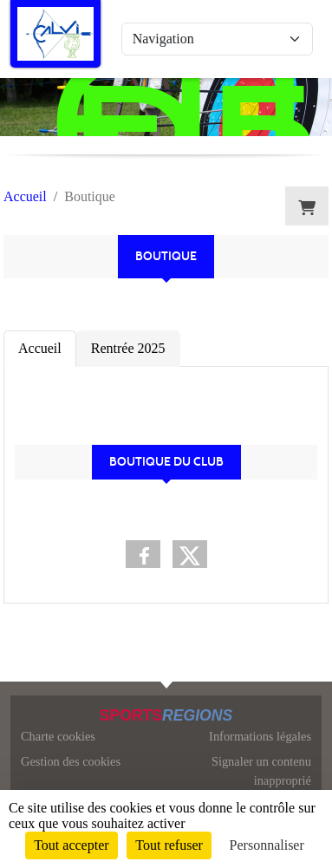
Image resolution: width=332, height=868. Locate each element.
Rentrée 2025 (128, 348)
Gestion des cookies (71, 761)
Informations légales (260, 736)
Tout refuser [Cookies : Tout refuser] (169, 845)
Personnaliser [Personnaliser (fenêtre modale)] (267, 845)
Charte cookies (58, 736)
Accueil (40, 348)
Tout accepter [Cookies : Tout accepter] (71, 845)
